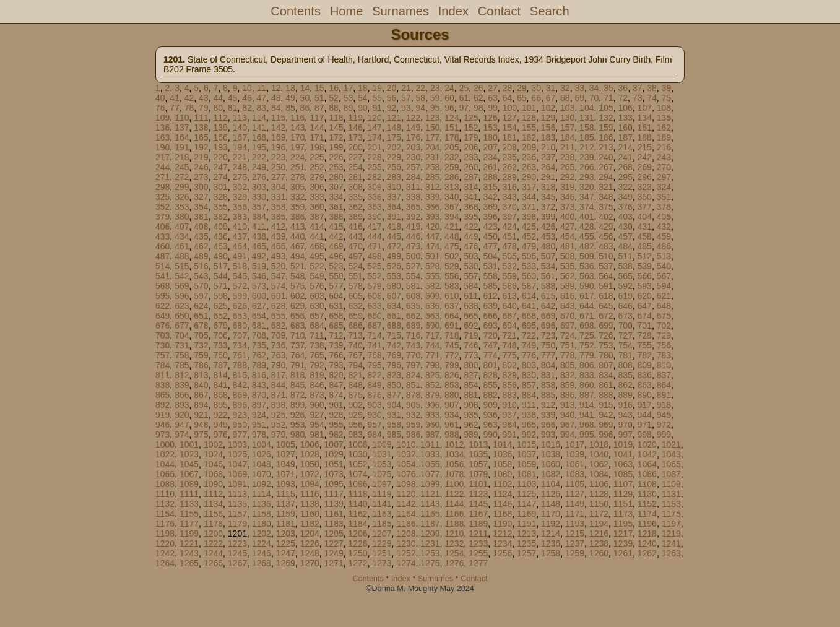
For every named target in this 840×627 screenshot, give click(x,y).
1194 (599, 524)
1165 (430, 514)
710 (297, 335)
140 (240, 128)
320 (587, 187)
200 (355, 147)
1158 (262, 514)
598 (220, 296)
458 (645, 236)
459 (664, 236)
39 (667, 88)
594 (664, 286)
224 (297, 157)
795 (375, 365)
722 (529, 335)
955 (336, 425)
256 (394, 167)
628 (278, 306)
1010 (406, 444)
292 (567, 177)
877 (394, 395)
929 (355, 415)
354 (201, 207)
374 (587, 207)
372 (548, 207)
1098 (406, 484)
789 (259, 365)
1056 (454, 464)
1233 (478, 543)
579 (375, 286)
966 (548, 425)
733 (220, 345)
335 (355, 197)
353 (182, 207)
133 (625, 118)
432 (664, 227)
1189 (478, 524)
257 (413, 167)
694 (510, 326)
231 (432, 157)
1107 (623, 484)
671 (587, 316)
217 (162, 157)
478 (510, 246)
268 (625, 167)
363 (375, 207)
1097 (382, 484)
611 (471, 296)
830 (529, 375)
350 (645, 197)
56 (392, 98)
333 (317, 197)
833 (587, 375)
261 (490, 167)
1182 (310, 524)
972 (664, 425)
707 (240, 335)
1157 (237, 514)
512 (645, 256)
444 (375, 236)
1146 (502, 504)
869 (240, 395)
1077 (430, 474)
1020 (647, 444)
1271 (334, 563)
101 (529, 108)
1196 (647, 524)
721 (510, 335)
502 (452, 256)
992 (529, 435)
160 (625, 128)
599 (240, 296)
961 (452, 425)
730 (162, 345)
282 (375, 177)
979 (278, 435)
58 (420, 98)
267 (606, 167)
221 (240, 157)
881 (471, 395)
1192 (551, 524)
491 (240, 256)
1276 (454, 563)
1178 (213, 524)
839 (182, 385)
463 (220, 246)
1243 (189, 553)
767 (355, 355)
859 (567, 385)
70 (594, 98)
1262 (647, 553)
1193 (575, 524)
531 (490, 266)
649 (162, 316)
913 (567, 405)
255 (375, 167)
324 (664, 187)
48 (276, 98)
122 (413, 118)
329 (240, 197)
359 (297, 207)
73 (638, 98)
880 (452, 395)
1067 (189, 474)
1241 (671, 543)
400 (567, 217)
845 (297, 385)
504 (490, 256)
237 (548, 157)
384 (259, 217)
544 (220, 276)
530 (471, 266)
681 (259, 326)
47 (262, 98)
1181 (286, 524)
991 (510, 435)
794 (355, 365)
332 (297, 197)
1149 (575, 504)
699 (606, 326)
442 (336, 236)
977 (240, 435)
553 (394, 276)
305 (297, 187)
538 (625, 266)
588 (548, 286)
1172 (599, 514)
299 (182, 187)
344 (529, 197)
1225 (286, 543)
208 (510, 147)
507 (548, 256)
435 (201, 236)
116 (297, 118)
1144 (454, 504)
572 (240, 286)
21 (406, 88)
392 (413, 217)
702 (664, 326)
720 (490, 335)
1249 (334, 553)
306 (317, 187)
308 (355, 187)
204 (432, 147)
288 (490, 177)
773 (471, 355)
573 (259, 286)
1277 (478, 563)
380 (182, 217)
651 (201, 316)
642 (548, 306)
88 (334, 108)
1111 (189, 494)
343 (510, 197)
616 (567, 296)
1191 (526, 524)
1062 (599, 464)
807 (606, 365)
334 (336, 197)
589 (567, 286)
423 (490, 227)
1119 (382, 494)
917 (645, 405)
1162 (358, 514)
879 (432, 395)
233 (471, 157)
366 (432, 207)
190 (162, 147)
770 (413, 355)
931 (394, 415)
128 (529, 118)
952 (278, 425)
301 (220, 187)
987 (432, 435)
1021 (671, 444)
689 (413, 326)
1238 (599, 543)
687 (375, 326)
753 (606, 345)
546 (259, 276)
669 (548, 316)
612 (490, 296)
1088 (165, 484)
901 (336, 405)
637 (452, 306)
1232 (454, 543)
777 (548, 355)
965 (529, 425)
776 (529, 355)
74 (652, 98)
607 (394, 296)
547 (278, 276)
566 (645, 276)
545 (240, 276)
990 (490, 435)
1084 (599, 474)
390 (375, 217)
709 (278, 335)
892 (162, 405)
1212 (502, 534)
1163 (382, 514)
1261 (623, 553)
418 (394, 227)
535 (567, 266)
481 (567, 246)
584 (471, 286)
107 (645, 108)
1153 (671, 504)
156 (548, 128)
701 (645, 326)
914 (587, 405)
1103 (526, 484)
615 (548, 296)
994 (567, 435)
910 (510, 405)
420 (432, 227)
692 (471, 326)
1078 (454, 474)
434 (182, 236)
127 (510, 118)
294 (606, 177)
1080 (502, 474)
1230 (406, 543)
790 (278, 365)
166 (220, 137)
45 (233, 98)
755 (645, 345)
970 (625, 425)
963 (490, 425)
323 (645, 187)
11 (262, 88)
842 (240, 385)
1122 (454, 494)
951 (259, 425)
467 (297, 246)
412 (278, 227)
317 (529, 187)
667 (510, 316)
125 (471, 118)
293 (587, 177)
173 (355, 137)
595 (162, 296)
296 (645, 177)
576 (317, 286)
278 (297, 177)
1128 (599, 494)
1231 (430, 543)
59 (435, 98)
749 (529, 345)
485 (645, 246)
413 (297, 227)
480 (548, 246)
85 (290, 108)
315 (490, 187)
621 (664, 296)
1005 (286, 444)
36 (623, 88)
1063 (623, 464)
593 (645, 286)
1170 (551, 514)
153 (490, 128)
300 (201, 187)
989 (471, 435)
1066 (165, 474)
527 (413, 266)
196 (278, 147)
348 (606, 197)
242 (645, 157)
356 (240, 207)
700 (625, 326)
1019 (623, 444)
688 (394, 326)
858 (548, 385)
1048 (262, 464)
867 (201, 395)
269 (645, 167)
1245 (237, 553)
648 (664, 306)
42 (189, 98)
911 (529, 405)
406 (162, 227)
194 (240, 147)
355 (220, 207)
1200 (213, 534)
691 (452, 326)
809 (645, 365)
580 (394, 286)
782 (645, 355)
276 (259, 177)
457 (625, 236)
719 (471, 335)
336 (375, 197)
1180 (262, 524)
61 (464, 98)
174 (375, 137)
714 (375, 335)
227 (355, 157)
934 (452, 415)
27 (493, 88)
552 (375, 276)
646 (625, 306)
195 (259, 147)
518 (240, 266)
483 (606, 246)
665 (471, 316)
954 (317, 425)
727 (625, 335)
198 (317, 147)
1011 (430, 444)
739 (336, 345)
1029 (334, 454)
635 (413, 306)
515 (182, 266)
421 (452, 227)
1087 (671, 474)
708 (259, 335)
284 (413, 177)
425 (529, 227)
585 (490, 286)
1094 (310, 484)
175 (394, 137)
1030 (358, 454)
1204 (310, 534)
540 (664, 266)
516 (201, 266)
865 (162, 395)
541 (162, 276)
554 (413, 276)
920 (182, 415)
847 (336, 385)
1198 (165, 534)
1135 (237, 504)
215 (645, 147)
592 (625, 286)
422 (471, 227)
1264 (165, 563)
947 (182, 425)
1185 (382, 524)
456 (606, 236)
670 (567, 316)
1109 (671, 484)
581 (413, 286)
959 (413, 425)
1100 (454, 484)
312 (432, 187)
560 (529, 276)
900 (317, 405)
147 (375, 128)
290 (529, 177)
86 (305, 108)
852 (432, 385)
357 (259, 207)
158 (587, 128)
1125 (526, 494)
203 (413, 147)
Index (453, 11)
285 (432, 177)
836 (645, 375)
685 (336, 326)
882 (490, 395)
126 (490, 118)
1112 (213, 494)
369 (490, 207)
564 (606, 276)
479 (529, 246)
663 (432, 316)
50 (305, 98)
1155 (189, 514)
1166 (454, 514)
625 (220, 306)
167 (240, 137)
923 (240, 415)
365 (413, 207)
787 (220, 365)
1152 (647, 504)
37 (638, 88)
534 (548, 266)
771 (432, 355)
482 (587, 246)
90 (363, 108)
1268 (262, 563)
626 (240, 306)
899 (297, 405)
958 (394, 425)
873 (317, 395)
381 (201, 217)
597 (201, 296)
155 (529, 128)
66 (536, 98)
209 (529, 147)
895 (220, 405)
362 (355, 207)
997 (625, 435)
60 (449, 98)
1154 (165, 514)
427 (567, 227)
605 (355, 296)
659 (355, 316)
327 (201, 197)
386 (297, 217)
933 (432, 415)
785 (182, 365)
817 (278, 375)
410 (240, 227)
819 (317, 375)
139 (220, 128)
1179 (237, 524)
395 (471, 217)
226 (336, 157)
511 (625, 256)
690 (432, 326)
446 (413, 236)
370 (510, 207)
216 (664, 147)
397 (510, 217)
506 (529, 256)
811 (162, 375)
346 (567, 197)
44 (218, 98)
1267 (237, 563)
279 (317, 177)
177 (432, 137)
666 (490, 316)
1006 (310, 444)
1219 (671, 534)
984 (375, 435)
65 (522, 98)
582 (432, 286)
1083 (575, 474)
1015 (526, 444)
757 (162, 355)
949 (220, 425)
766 (336, 355)
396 (490, 217)
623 (182, 306)
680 (240, 326)
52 (334, 98)
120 (375, 118)
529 (452, 266)
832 (567, 375)
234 (490, 157)
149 (413, 128)
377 (645, 207)
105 (606, 108)
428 (587, 227)
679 (220, 326)
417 (375, 227)
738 (317, 345)
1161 (334, 514)
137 (182, 128)
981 (317, 435)
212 (587, 147)
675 (664, 316)
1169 (526, 514)
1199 (189, 534)
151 (452, 128)
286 (452, 177)
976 (220, 435)
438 (259, 236)
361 (336, 207)
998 (645, 435)
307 (336, 187)
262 (510, 167)
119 (355, 118)
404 (645, 217)
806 (587, 365)
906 (432, 405)
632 (355, 306)
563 (587, 276)
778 (567, 355)
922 (220, 415)
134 (645, 118)
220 (220, 157)
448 (452, 236)
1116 (310, 494)
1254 (454, 553)
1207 (382, 534)
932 (413, 415)
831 (548, 375)
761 (240, 355)
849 (375, 385)
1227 (334, 543)
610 (452, 296)
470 (355, 246)
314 (471, 187)
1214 (551, 534)
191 (182, 147)
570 (201, 286)
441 (317, 236)
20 (392, 88)
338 (413, 197)
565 (625, 276)
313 (452, 187)
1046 (213, 464)
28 (508, 88)
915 (606, 405)
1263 (671, 553)
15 (319, 88)
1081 (526, 474)
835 (625, 375)
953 (297, 425)
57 (406, 98)
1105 (575, 484)
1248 (310, 553)
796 (394, 365)
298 (162, 187)
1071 (286, 474)
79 (204, 108)
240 (606, 157)
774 (490, 355)
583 (452, 286)
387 (317, 217)
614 (529, 296)
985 (394, 435)
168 (259, 137)
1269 (286, 563)
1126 (551, 494)
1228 (358, 543)
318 (548, 187)
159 (606, 128)
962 (471, 425)
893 (182, 405)
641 (529, 306)
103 (567, 108)
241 (625, 157)
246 (201, 167)
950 (240, 425)
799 (452, 365)
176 (413, 137)
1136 (262, 504)
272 (182, 177)
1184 (358, 524)
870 (259, 395)
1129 (623, 494)
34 (594, 88)
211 (567, 147)
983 (355, 435)
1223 (237, 543)
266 (587, 167)
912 (548, 405)
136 (162, 128)
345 (548, 197)
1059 (526, 464)
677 (182, 326)
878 (413, 395)
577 (336, 286)
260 (471, 167)
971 (645, 425)
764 (297, 355)
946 (162, 425)
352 (162, 207)
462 (201, 246)
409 (220, 227)
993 (548, 435)
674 (645, 316)
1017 (575, 444)
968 (587, 425)
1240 (647, 543)
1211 (478, 534)
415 (336, 227)
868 (220, 395)
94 (420, 108)
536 (587, 266)
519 (259, 266)
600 (259, 296)
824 (413, 375)
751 (567, 345)
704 (182, 335)
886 (567, 395)
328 (220, 197)
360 (317, 207)
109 (162, 118)
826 (452, 375)
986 (413, 435)
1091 (237, 484)
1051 (334, 464)
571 (220, 286)
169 (278, 137)
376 (625, 207)
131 (587, 118)
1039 (575, 454)
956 (355, 425)
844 (278, 385)
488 (182, 256)
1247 (286, 553)
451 (510, 236)
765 (317, 355)
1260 (599, 553)
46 (247, 98)
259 (452, 167)
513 (664, 256)
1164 (406, 514)
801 (490, 365)
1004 (262, 444)
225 (317, 157)
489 (201, 256)
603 (317, 296)
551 (355, 276)
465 (259, 246)
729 (664, 335)
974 (182, 435)
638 (471, 306)
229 (394, 157)
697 (567, 326)
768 (375, 355)
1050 (310, 464)
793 (336, 365)
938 (529, 415)
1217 (623, 534)
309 (375, 187)
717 (432, 335)
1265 (189, 563)
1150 (599, 504)
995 (587, 435)
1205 (334, 534)
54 (363, 98)
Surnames (401, 11)
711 (317, 335)
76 (160, 108)
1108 (647, 484)
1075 (382, 474)
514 (162, 266)
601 (278, 296)
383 (240, 217)
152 (471, 128)
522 (317, 266)
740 (355, 345)
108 (664, 108)
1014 (502, 444)
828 (490, 375)
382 (220, 217)
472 (394, 246)
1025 (237, 454)
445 (394, 236)
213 (606, 147)
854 (471, 385)
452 (529, 236)
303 (259, 187)
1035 (478, 454)
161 (645, 128)
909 (490, 405)
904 (394, 405)
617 (587, 296)
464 (240, 246)
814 (220, 375)
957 (375, 425)
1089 (189, 484)
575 (297, 286)
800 (471, 365)
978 (259, 435)
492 (259, 256)
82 (247, 108)
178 (452, 137)
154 (510, 128)
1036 (502, 454)
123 (432, 118)
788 (240, 365)
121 (394, 118)
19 (377, 88)
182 (529, 137)
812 (182, 375)
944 (645, 415)
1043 (671, 454)
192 (201, 147)
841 (220, 385)
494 (297, 256)
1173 (623, 514)
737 (297, 345)
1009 (382, 444)
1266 (213, 563)
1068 (213, 474)
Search (550, 11)
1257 (526, 553)
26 (478, 88)
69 (579, 98)
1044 (165, 464)
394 (452, 217)
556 (452, 276)
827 (471, 375)
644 (587, 306)
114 (259, 118)
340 (452, 197)
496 (336, 256)
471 (375, 246)
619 (625, 296)
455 (587, 236)
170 (297, 137)
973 (162, 435)
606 (375, 296)
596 (182, 296)
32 (565, 88)
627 (259, 306)
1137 (286, 504)
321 (606, 187)
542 (182, 276)
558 (490, 276)
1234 (502, 543)
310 (394, 187)
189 (664, 137)
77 (175, 108)
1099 (430, 484)
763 (278, 355)
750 (548, 345)
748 (510, 345)
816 (259, 375)
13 (290, 88)
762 (259, 355)
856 (510, 385)
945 (664, 415)
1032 (406, 454)
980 (297, 435)
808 (625, 365)
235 (510, 157)
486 (664, 246)
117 (317, 118)
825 (432, 375)
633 (375, 306)
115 (278, 118)
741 (375, 345)
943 (625, 415)
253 (336, 167)
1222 (213, 543)
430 (625, 227)
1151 (623, 504)
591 (606, 286)
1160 (310, 514)
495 (317, 256)
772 (452, 355)
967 (567, 425)
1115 (286, 494)
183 (548, 137)
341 (471, 197)
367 (452, 207)
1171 (575, 514)
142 (278, 128)
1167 (478, 514)
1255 (478, 553)
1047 (237, 464)
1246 (262, 553)
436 (220, 236)
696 (548, 326)
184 (567, 137)
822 (375, 375)
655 (278, 316)
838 (162, 385)
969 (606, 425)
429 (606, 227)
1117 (334, 494)
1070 (262, 474)
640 (510, 306)
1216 (599, 534)
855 (490, 385)
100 (510, 108)
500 (413, 256)
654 (259, 316)
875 (355, 395)
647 (645, 306)
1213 (526, 534)
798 (432, 365)
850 (394, 385)
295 (625, 177)
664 (452, 316)
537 (606, 266)
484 (625, 246)
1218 (647, 534)
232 (452, 157)
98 (478, 108)
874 (336, 395)
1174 (647, 514)
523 (336, 266)
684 (317, 326)
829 (510, 375)
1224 (262, 543)
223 (278, 157)
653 (240, 316)
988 (452, 435)
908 (471, 405)
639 (490, 306)
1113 (237, 494)
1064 (647, 464)
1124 (502, 494)
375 (606, 207)
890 (645, 395)
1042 (647, 454)
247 (220, 167)
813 (201, 375)
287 (471, 177)
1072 (310, 474)
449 (471, 236)
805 (567, 365)
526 (394, 266)
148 (394, 128)
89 (349, 108)
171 (317, 137)
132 (606, 118)
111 (201, 118)
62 (478, 98)
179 (471, 137)
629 (297, 306)
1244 (213, 553)
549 (317, 276)
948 (201, 425)
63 (493, 98)
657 (317, 316)
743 (413, 345)
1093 (286, 484)
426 (548, 227)
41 (175, 98)
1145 (478, 504)
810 (664, 365)
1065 (671, 464)
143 (297, 128)
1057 (478, 464)
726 (606, 335)
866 (182, 395)
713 (355, 335)
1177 (189, 524)
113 (240, 118)
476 (471, 246)
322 (625, 187)
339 (432, 197)
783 (664, 355)
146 (355, 128)
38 (652, 88)
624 (201, 306)
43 (204, 98)
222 (259, 157)
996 (606, 435)
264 (548, 167)
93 (406, 108)
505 (510, 256)
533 (529, 266)
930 (375, 415)
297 (664, 177)
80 (218, 108)
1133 (189, 504)
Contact (499, 11)
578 (355, 286)
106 (625, 108)
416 (355, 227)
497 (355, 256)
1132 (165, 504)
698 (587, 326)
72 (623, 98)
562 (567, 276)
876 (375, 395)
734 (240, 345)
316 (510, 187)
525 (375, 266)
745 (452, 345)
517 (220, 266)
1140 (358, 504)
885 (548, 395)
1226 (310, 543)
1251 (382, 553)
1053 (382, 464)
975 (201, 435)
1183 (334, 524)
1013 (478, 444)
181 (510, 137)
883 (510, 395)
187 (625, 137)
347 (587, 197)
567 (664, 276)
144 (317, 128)
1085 (623, 474)
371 (529, 207)
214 (625, 147)
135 (664, 118)
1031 (382, 454)
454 (567, 236)
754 (625, 345)
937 (510, 415)
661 (394, 316)
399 (548, 217)
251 (297, 167)
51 (319, 98)
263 (529, 167)
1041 (623, 454)
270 (664, 167)
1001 (189, 444)
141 (259, 128)
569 (182, 286)
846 (317, 385)
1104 (551, 484)
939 (548, 415)
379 (162, 217)
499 (394, 256)
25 (464, 88)
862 (625, 385)
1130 (647, 494)
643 (567, 306)
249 (259, 167)
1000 (165, 444)
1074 (358, 474)
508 (567, 256)
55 (377, 98)
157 (567, 128)
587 (529, 286)
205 (452, 147)
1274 (406, 563)
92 (392, 108)
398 (529, 217)
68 (565, 98)
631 (336, 306)
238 (567, 157)
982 (336, 435)
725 (587, 335)
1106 (599, 484)
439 (278, 236)
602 (297, 296)
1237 (575, 543)
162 (664, 128)
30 (536, 88)
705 (201, 335)
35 (608, 88)
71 (608, 98)
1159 (286, 514)
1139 (334, 504)
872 (297, 395)
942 (606, 415)
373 (567, 207)
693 (490, 326)
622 (162, 306)
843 (259, 385)
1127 (575, 494)
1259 (575, 553)
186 (606, 137)
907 (452, 405)
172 (336, 137)
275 (240, 177)
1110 (165, 494)
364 (394, 207)
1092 (262, 484)
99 (493, 108)
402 (606, 217)
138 (201, 128)
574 (278, 286)
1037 (526, 454)
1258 (551, 553)
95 (435, 108)
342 (490, 197)
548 (297, 276)
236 (529, 157)
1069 (237, 474)
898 (278, 405)
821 (355, 375)
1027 (286, 454)
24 (449, 88)
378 (664, 207)
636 (432, 306)
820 (336, 375)
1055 (430, 464)
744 (432, 345)
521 (297, 266)
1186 (406, 524)
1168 (502, 514)
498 (375, 256)
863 (645, 385)
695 (529, 326)
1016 (551, 444)
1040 (599, 454)
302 (240, 187)
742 (394, 345)
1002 (213, 444)
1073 (334, 474)
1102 (502, 484)
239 (587, 157)
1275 (430, 563)
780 (606, 355)
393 (432, 217)
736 (278, 345)
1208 (406, 534)
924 (259, 415)
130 (567, 118)
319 (567, 187)
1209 (430, 534)
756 (664, 345)
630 (317, 306)
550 (336, 276)
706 (220, 335)
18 (363, 88)
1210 (454, 534)
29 (522, 88)
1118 (358, 494)
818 (297, 375)
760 (220, 355)
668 (529, 316)
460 (162, 246)
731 (182, 345)
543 (201, 276)
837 (664, 375)
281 (355, 177)
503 (471, 256)
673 (625, 316)
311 (413, 187)
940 (567, 415)
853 (452, 385)
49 (290, 98)
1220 (165, 543)
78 (189, 108)
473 (413, 246)
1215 (575, 534)
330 (259, 197)
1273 (382, 563)
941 (587, 415)
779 (587, 355)
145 (336, 128)
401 (587, 217)
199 (336, 147)
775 (510, 355)
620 (645, 296)
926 (297, 415)
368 (471, 207)
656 (297, 316)
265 (567, 167)
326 (182, 197)
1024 (213, 454)
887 (587, 395)
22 (421, 88)
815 (240, 375)
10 (247, 88)
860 (587, 385)
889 (625, 395)
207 (490, 147)
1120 (406, 494)
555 (432, 276)
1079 (478, 474)
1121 (430, 494)
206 (471, 147)
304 (278, 187)
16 (334, 88)
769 (394, 355)
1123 (478, 494)
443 (355, 236)
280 (336, 177)
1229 (382, 543)
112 (220, 118)
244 (162, 167)
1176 (165, 524)
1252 (406, 553)
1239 (623, 543)
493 (278, 256)
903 (375, 405)
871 (278, 395)
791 (297, 365)
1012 (454, 444)
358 (278, 207)
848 (355, 385)
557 (471, 276)
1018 (599, 444)
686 (355, 326)
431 (645, 227)
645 (606, 306)
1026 (262, 454)
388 (336, 217)
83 (262, 108)
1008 (358, 444)
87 (319, 108)
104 (587, 108)
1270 (310, 563)
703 (162, 335)
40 (160, 98)
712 (336, 335)
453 (548, 236)
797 (413, 365)
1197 (671, 524)
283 (394, 177)
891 (664, 395)
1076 (406, 474)
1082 (551, 474)
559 (510, 276)
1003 (237, 444)
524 (355, 266)
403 (625, 217)
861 (606, 385)
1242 (165, 553)
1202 (262, 534)
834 (606, 375)
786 (201, 365)
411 (259, 227)
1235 (526, 543)
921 (201, 415)
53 (349, 98)
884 (529, 395)
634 (394, 306)
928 (336, 415)
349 (625, 197)
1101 (478, 484)
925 (278, 415)
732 (201, 345)
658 (336, 316)
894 (201, 405)
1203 (286, 534)
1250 (358, 553)
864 (664, 385)
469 (336, 246)
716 (413, 335)
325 (162, 197)
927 (317, 415)
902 (355, 405)
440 (297, 236)
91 (377, 108)
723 (548, 335)
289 (510, 177)
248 (240, 167)
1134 (213, 504)
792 (317, 365)
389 (355, 217)
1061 (575, 464)
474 (432, 246)
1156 (213, 514)
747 (490, 345)
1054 (406, 464)
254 (355, 167)
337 (394, 197)
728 (645, 335)
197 (297, 147)
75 (667, 98)
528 (432, 266)
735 (259, 345)
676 (162, 326)
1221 (189, 543)
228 (375, 157)
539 (645, 266)
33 (579, 88)
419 (413, 227)
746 (471, 345)
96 (449, 108)
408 (201, 227)
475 (452, 246)
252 (317, 167)
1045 (189, 464)
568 (162, 286)
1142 (406, 504)
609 (432, 296)
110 (182, 118)
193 (220, 147)
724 (567, 335)
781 (625, 355)
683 (297, 326)
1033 (430, 454)
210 (548, 147)
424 (510, 227)
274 (220, 177)
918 (664, 405)
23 (435, 88)
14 (305, 88)
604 (336, 296)
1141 (382, 504)
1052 (358, 464)
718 (452, 335)
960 (432, 425)
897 (259, 405)
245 (182, 167)
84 (276, 108)
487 (162, 256)
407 (182, 227)
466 (278, 246)
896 (240, 405)
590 (587, 286)
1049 (286, 464)
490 (220, 256)
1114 (262, 494)
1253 (430, 553)
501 (432, 256)
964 (510, 425)
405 (664, 217)
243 (664, 157)
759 (201, 355)
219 (201, 157)
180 (490, 137)
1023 (189, 454)
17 (349, 88)
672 (606, 316)
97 (464, 108)
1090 (213, 484)
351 (664, 197)
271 (162, 177)
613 (510, 296)
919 (162, 415)
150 (432, 128)
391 (394, 217)
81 (233, 108)
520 (278, 266)
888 (606, 395)
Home (347, 11)
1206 (357, 534)
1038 (551, 454)
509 (587, 256)
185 (587, 137)
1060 (551, 464)
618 (606, 296)
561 (548, 276)
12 (276, 88)
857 (529, 385)
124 (452, 118)
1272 (358, 563)
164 (182, 137)
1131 (671, 494)
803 (529, 365)
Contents (296, 11)
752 (587, 345)
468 (317, 246)
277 (278, 177)
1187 (430, 524)
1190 (502, 524)
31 (551, 88)
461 (182, 246)
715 (394, 335)
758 (182, 355)
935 (471, 415)
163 (162, 137)
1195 (623, 524)
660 (375, 316)
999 (664, 435)
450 (490, 236)
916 (625, 405)
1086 (647, 474)
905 (413, 405)
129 (548, 118)
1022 (165, 454)
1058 (502, 464)
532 (510, 266)
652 (220, 316)
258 (432, 167)
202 (394, 147)
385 (278, 217)
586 (510, 286)
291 (548, 177)
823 (394, 375)
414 (317, 227)
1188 (454, 524)
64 (508, 98)
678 (201, 326)
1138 (310, 504)
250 (278, 167)
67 (551, 98)
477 (490, 246)
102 (548, 108)
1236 (551, 543)
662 (413, 316)
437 (240, 236)
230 (413, 157)
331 (278, 197)
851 (413, 385)
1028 (310, 454)
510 (606, 256)
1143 (430, 504)
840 (201, 385)
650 (182, 316)
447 (432, 236)
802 (510, 365)
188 (645, 137)
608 (413, 296)
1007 (334, 444)
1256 (502, 553)
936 (490, 415)
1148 (551, 504)
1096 (358, 484)
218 (182, 157)
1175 (671, 514)
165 (201, 137)
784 (162, 365)
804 (548, 365)
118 (336, 118)
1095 (334, 484)
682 (278, 326)
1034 (454, 454)
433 (162, 236)
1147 (526, 504)
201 (375, 147)
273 (201, 177)
